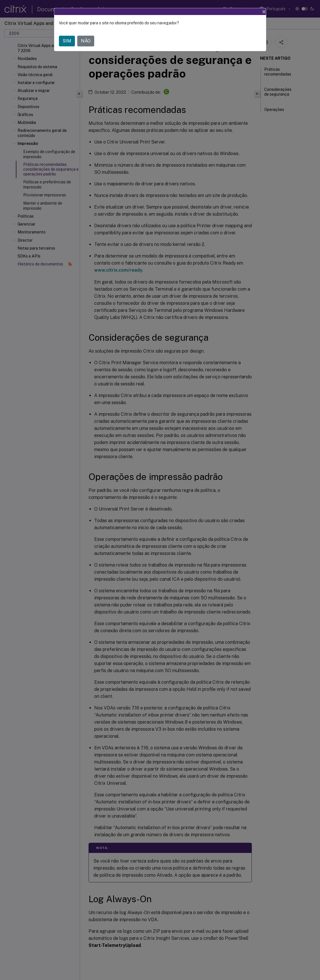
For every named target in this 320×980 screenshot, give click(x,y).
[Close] (264, 12)
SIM (67, 41)
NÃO (86, 41)
